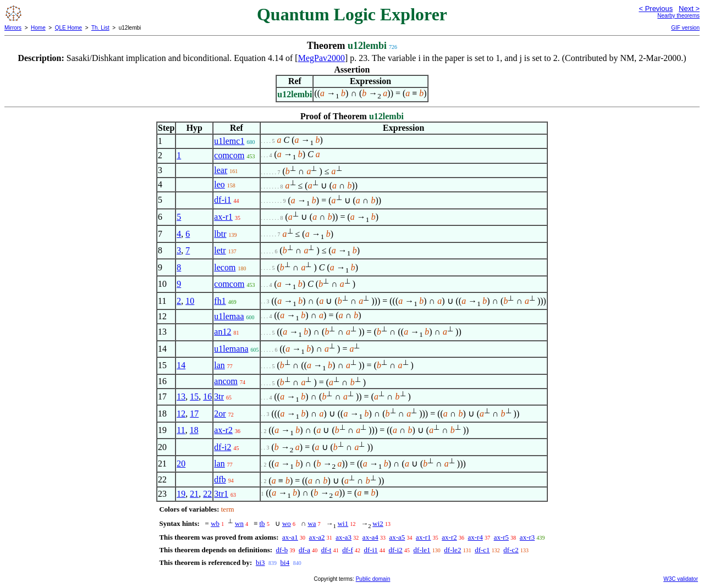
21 (194, 494)
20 (181, 464)
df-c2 (511, 550)
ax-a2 (317, 537)
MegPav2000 (321, 58)
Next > (689, 9)
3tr (219, 396)
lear (221, 170)
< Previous (656, 9)
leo (219, 184)
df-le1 (422, 550)
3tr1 (221, 494)
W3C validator (681, 579)
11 (181, 430)
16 (207, 396)
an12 (222, 332)
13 (181, 396)
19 (181, 494)
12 (181, 414)
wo (287, 523)
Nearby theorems (678, 16)
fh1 (220, 301)
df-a (304, 550)
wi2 (378, 523)
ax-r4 (475, 537)
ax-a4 (370, 537)
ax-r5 (501, 537)
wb (215, 523)
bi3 (260, 562)
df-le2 (452, 550)
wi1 (343, 523)
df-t (326, 550)
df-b (282, 550)
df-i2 (222, 447)
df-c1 (482, 550)
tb (262, 523)
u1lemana (231, 349)
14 (181, 365)
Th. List (100, 28)
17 (194, 414)
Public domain (373, 579)
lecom (225, 267)
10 (190, 301)
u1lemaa (229, 316)
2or (220, 414)
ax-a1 (290, 537)
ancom (226, 381)
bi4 (285, 562)
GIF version (685, 28)
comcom (229, 155)
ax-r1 (223, 217)
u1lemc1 (229, 141)
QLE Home (68, 28)
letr (220, 250)
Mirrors (13, 28)
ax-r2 (223, 430)
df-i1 (222, 200)
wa (312, 523)
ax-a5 (397, 537)
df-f (348, 550)
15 (194, 396)
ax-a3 (343, 537)
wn (239, 523)
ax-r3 (527, 537)
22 (207, 494)
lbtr (220, 234)
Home (38, 28)
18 (194, 430)
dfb (220, 479)
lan (219, 365)
